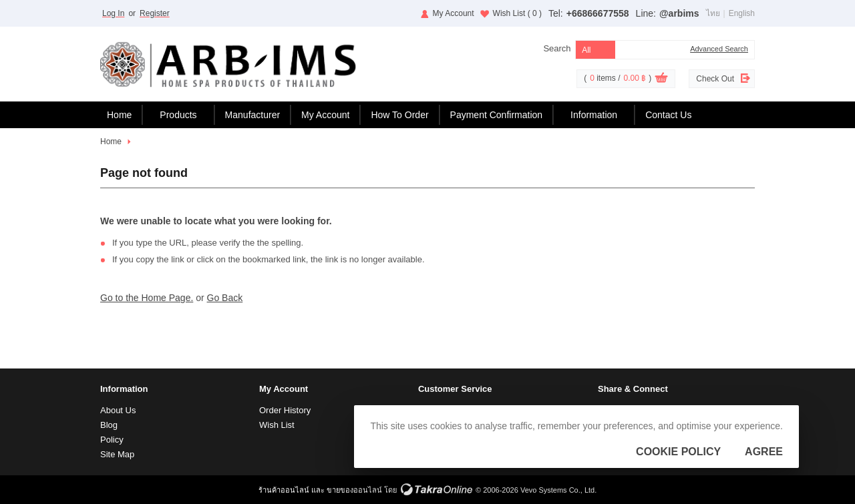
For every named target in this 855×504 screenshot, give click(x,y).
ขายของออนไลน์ (354, 490)
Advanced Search (719, 49)
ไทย (713, 13)
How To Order (399, 115)
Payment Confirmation (497, 115)
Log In (113, 13)
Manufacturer (252, 115)
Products (178, 115)
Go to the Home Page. (147, 298)
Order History (285, 410)
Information (594, 115)
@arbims (679, 13)
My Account (454, 13)
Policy (112, 440)
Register (155, 13)
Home (119, 115)
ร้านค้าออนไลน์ (284, 490)
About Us (118, 410)
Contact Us (668, 115)
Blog (109, 425)
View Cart (661, 79)
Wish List (517, 13)
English (742, 13)
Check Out (715, 79)
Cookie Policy (678, 452)
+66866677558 (598, 13)
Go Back (225, 298)
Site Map (117, 454)
